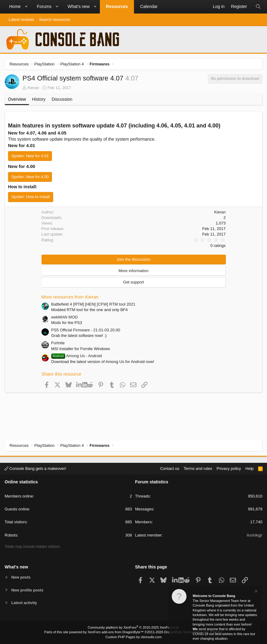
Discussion (62, 99)
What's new (79, 6)
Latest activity (25, 603)
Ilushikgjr (255, 535)
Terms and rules (198, 468)
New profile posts (28, 590)
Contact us (170, 468)
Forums (44, 6)
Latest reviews (21, 20)
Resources (117, 6)
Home (15, 6)
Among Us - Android (77, 356)
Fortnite (58, 343)
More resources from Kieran (70, 297)
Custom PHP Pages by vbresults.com (133, 637)
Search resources (55, 20)
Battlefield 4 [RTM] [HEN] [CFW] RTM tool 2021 (93, 304)
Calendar (149, 6)
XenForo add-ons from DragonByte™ (116, 632)
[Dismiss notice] (256, 592)
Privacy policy (229, 468)
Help (250, 468)
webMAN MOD (65, 317)
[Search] (258, 7)
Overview (17, 99)
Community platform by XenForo (134, 627)
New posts (21, 577)
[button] (26, 7)
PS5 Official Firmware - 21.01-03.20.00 (86, 330)
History (39, 99)
